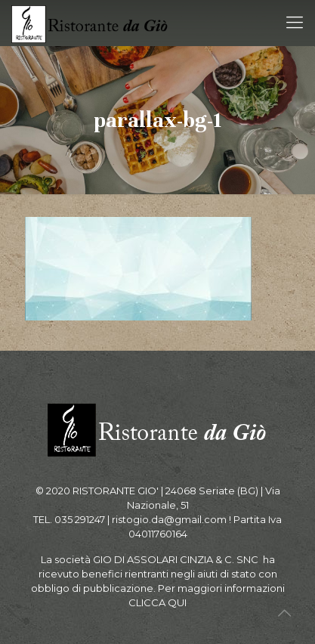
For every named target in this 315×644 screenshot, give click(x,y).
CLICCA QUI (157, 602)
